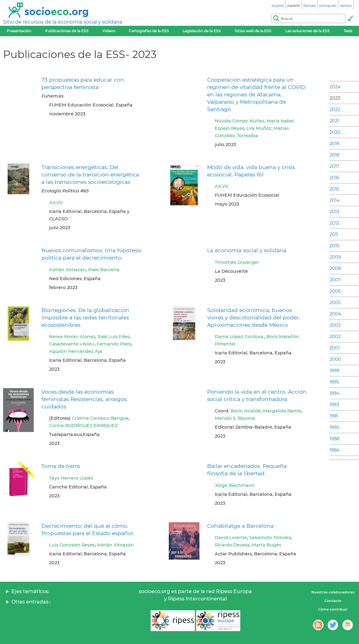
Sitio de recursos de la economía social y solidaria (63, 22)
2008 (335, 268)
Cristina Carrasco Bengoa (100, 418)
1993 (334, 405)
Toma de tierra (61, 466)
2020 (335, 132)
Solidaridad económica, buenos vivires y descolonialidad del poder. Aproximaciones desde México (254, 317)
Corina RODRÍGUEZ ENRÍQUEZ (83, 426)
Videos (109, 31)
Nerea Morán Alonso (72, 337)
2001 (335, 348)
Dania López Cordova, (239, 337)
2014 (335, 200)
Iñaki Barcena (104, 270)
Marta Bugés (266, 545)
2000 (335, 359)
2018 (334, 155)
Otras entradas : (31, 602)
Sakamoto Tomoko (270, 538)
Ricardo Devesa (232, 545)
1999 (334, 371)
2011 (334, 234)
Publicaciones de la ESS (67, 31)
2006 (335, 291)
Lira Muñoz (259, 128)
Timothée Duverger (237, 262)
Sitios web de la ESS (253, 31)
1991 (334, 416)
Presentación (19, 31)
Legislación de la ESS (202, 31)
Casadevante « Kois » (72, 344)
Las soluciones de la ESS (308, 31)
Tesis (348, 31)
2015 (334, 189)
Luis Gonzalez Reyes (72, 545)
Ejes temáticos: (30, 591)
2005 (335, 303)
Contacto (333, 601)
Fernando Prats (114, 344)
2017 (334, 166)
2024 (335, 87)
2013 (334, 212)
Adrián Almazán (68, 270)
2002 (335, 337)
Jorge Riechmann (235, 485)
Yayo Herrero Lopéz (71, 478)
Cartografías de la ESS (149, 31)
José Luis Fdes (113, 337)
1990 (335, 427)
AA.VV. (56, 202)
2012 (334, 223)
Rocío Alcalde (246, 411)
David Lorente (231, 538)
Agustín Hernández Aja (76, 351)
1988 (334, 439)
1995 (334, 382)
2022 (335, 110)
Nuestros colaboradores (333, 592)
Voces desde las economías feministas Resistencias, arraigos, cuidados (85, 399)
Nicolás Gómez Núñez (240, 121)
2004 (335, 314)
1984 (335, 450)
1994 (335, 393)
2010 (335, 246)
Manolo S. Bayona (235, 418)
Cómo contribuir (333, 609)
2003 (335, 325)
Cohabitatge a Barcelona (240, 526)
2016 (334, 178)
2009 (335, 257)
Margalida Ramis (282, 411)
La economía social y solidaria (247, 250)
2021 (334, 121)
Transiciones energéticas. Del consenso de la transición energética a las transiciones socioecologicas (90, 174)
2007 (335, 280)
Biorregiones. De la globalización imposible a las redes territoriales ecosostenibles (85, 317)
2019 (334, 144)
